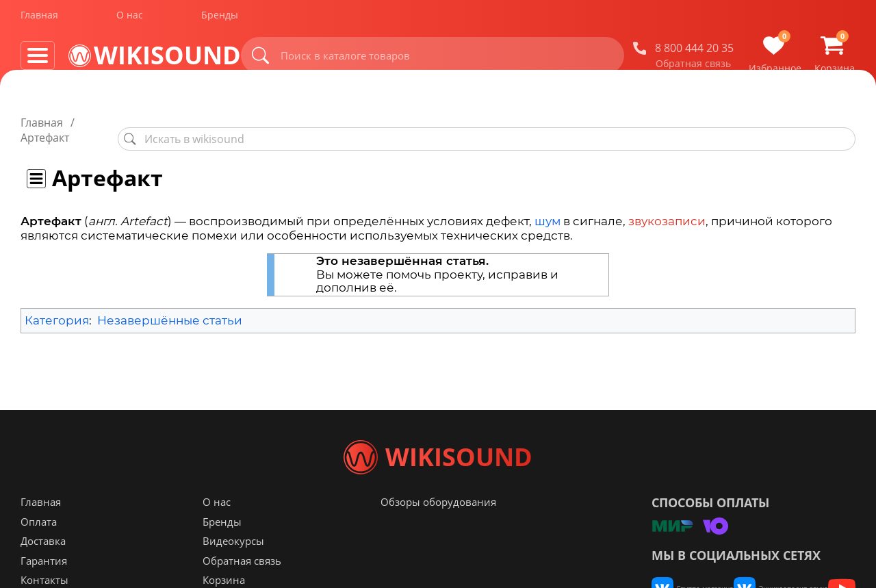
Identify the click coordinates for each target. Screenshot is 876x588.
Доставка (43, 568)
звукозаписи (667, 206)
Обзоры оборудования (438, 529)
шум (547, 206)
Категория (57, 305)
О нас (130, 20)
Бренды (220, 20)
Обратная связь (693, 68)
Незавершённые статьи (170, 305)
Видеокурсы (233, 568)
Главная (39, 20)
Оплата (39, 549)
